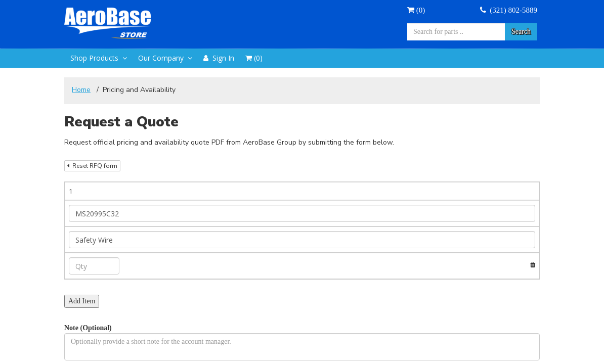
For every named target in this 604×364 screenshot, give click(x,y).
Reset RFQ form (92, 166)
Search (521, 32)
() (416, 10)
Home (81, 90)
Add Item (82, 249)
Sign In (219, 58)
